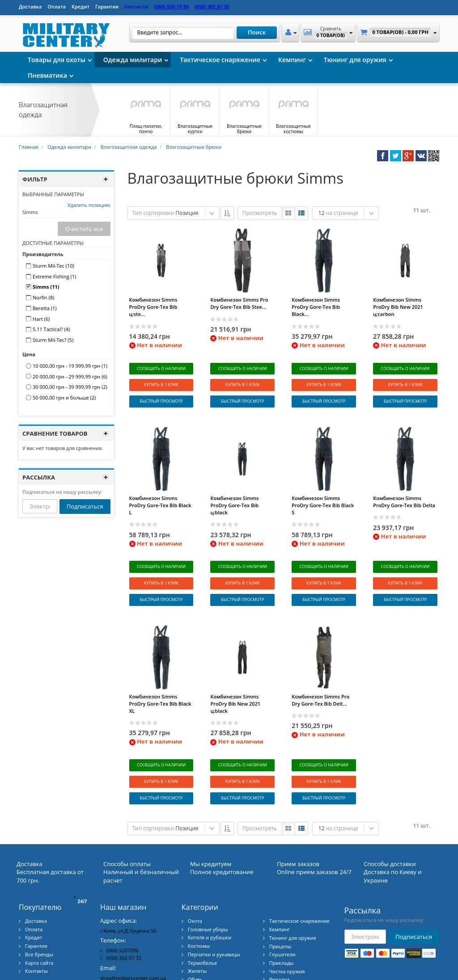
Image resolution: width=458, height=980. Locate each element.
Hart (41, 319)
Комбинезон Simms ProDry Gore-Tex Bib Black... (316, 307)
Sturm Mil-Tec (53, 266)
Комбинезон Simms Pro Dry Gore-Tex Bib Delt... (320, 662)
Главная (29, 147)
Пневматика (47, 75)
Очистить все (84, 229)
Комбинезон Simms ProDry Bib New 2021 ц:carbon (398, 307)
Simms (46, 287)
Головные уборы (208, 873)
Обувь (195, 923)
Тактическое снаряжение (220, 60)
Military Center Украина (411, 969)
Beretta (45, 308)
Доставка (30, 6)
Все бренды (39, 898)
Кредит (81, 6)
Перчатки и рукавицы (214, 898)
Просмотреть (260, 213)
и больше (64, 397)
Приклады (282, 906)
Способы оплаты (127, 808)
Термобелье (202, 906)
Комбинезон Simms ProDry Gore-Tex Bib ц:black (234, 486)
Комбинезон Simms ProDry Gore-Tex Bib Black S (323, 486)
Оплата (57, 6)
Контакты (36, 915)
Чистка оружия (287, 915)
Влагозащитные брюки (194, 147)
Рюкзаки (280, 923)
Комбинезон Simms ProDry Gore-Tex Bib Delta (404, 483)
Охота (195, 865)
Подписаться (85, 506)
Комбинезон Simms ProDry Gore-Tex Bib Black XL (160, 666)
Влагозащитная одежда (129, 147)
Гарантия (107, 6)
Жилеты (197, 915)
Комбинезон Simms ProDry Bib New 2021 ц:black (235, 666)
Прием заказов (298, 808)
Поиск (257, 32)
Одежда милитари (133, 60)
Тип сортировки (153, 213)
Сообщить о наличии (161, 368)
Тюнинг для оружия (355, 60)
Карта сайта (39, 906)
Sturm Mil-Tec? (53, 340)
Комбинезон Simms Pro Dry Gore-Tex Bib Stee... (239, 303)
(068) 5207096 (123, 894)
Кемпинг (292, 60)
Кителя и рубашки (210, 881)
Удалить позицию (89, 205)
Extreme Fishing (54, 276)
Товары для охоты (57, 60)
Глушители (282, 898)
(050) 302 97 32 (124, 902)
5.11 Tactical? (51, 329)
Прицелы (280, 890)
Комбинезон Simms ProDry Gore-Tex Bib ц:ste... (153, 307)
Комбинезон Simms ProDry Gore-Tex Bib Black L (160, 486)
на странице (342, 213)
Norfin (43, 297)
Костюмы (199, 890)
